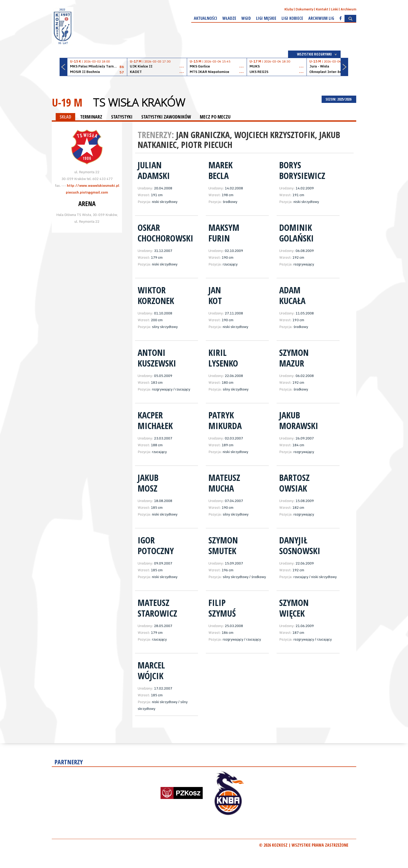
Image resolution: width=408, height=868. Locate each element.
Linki (334, 9)
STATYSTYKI (122, 117)
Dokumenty (304, 9)
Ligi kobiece (292, 18)
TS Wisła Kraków (139, 102)
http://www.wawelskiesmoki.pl (93, 185)
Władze (229, 18)
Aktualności (206, 18)
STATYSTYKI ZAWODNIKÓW (166, 117)
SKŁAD (65, 117)
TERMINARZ (91, 117)
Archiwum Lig (321, 18)
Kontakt (322, 9)
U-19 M (67, 102)
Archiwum (348, 9)
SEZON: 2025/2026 (339, 99)
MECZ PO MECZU (215, 117)
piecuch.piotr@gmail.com (87, 192)
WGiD (246, 18)
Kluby (289, 9)
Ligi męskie (266, 18)
